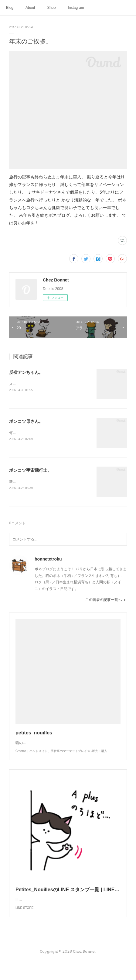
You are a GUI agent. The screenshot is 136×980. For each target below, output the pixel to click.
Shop (51, 8)
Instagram (76, 8)
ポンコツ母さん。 (26, 422)
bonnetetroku (48, 560)
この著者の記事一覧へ (106, 601)
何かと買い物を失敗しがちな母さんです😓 (44, 433)
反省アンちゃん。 (26, 372)
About (30, 8)
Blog (10, 8)
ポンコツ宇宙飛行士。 (30, 471)
